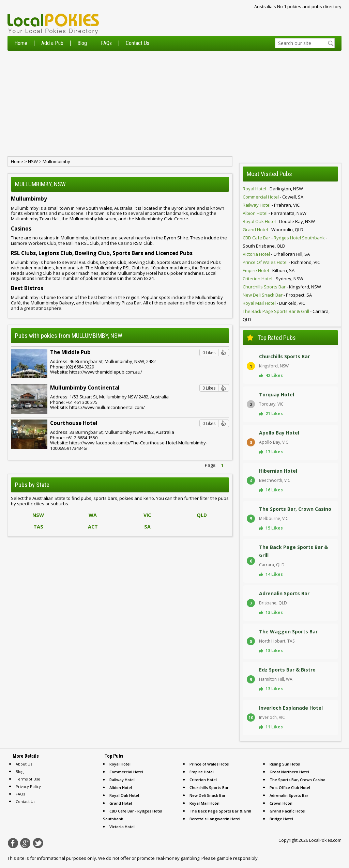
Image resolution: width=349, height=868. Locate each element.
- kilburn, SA (269, 270)
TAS (38, 527)
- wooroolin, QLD (273, 230)
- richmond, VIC (281, 262)
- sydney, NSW (273, 279)
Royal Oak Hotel (124, 795)
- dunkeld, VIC (274, 303)
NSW (33, 161)
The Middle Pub (70, 352)
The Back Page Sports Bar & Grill (220, 811)
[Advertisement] (174, 104)
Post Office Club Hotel (290, 787)
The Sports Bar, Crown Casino (298, 780)
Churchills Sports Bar (209, 787)
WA (93, 515)
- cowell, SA (273, 197)
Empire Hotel (202, 772)
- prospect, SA (277, 295)
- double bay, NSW (279, 221)
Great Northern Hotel (289, 772)
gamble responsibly (237, 858)
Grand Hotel (121, 803)
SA (147, 527)
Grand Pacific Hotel (287, 811)
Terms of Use (28, 779)
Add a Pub (52, 43)
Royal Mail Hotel (204, 803)
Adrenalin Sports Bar (289, 795)
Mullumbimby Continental (85, 388)
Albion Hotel (121, 787)
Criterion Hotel (203, 780)
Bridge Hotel (281, 819)
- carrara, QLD (286, 315)
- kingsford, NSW (282, 287)
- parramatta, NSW (275, 213)
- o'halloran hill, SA (276, 254)
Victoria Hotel (122, 827)
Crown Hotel (281, 803)
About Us (24, 764)
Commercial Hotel (126, 772)
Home (21, 43)
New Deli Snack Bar (208, 795)
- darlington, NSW (273, 189)
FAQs (106, 43)
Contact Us (138, 43)
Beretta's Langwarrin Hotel (215, 819)
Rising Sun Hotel (285, 764)
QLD (202, 515)
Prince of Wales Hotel (209, 764)
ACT (93, 527)
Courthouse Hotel (74, 423)
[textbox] (305, 43)
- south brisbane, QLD (285, 242)
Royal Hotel (120, 764)
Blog (82, 43)
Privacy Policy (28, 786)
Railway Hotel (122, 780)
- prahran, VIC (271, 205)
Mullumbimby (56, 161)
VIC (147, 515)
